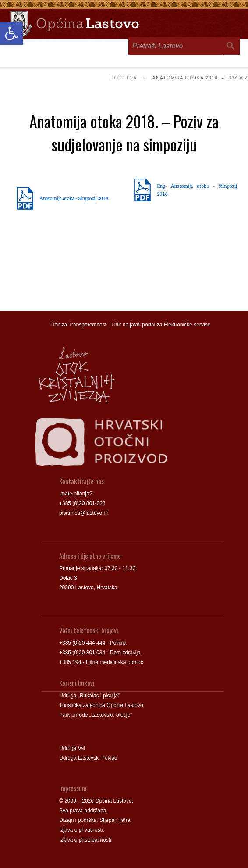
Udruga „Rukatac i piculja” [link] (89, 696)
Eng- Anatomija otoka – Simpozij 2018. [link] (197, 190)
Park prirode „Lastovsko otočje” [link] (96, 715)
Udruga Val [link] (72, 748)
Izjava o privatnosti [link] (81, 830)
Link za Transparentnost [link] (78, 325)
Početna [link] (124, 78)
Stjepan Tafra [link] (115, 820)
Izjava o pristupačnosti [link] (85, 840)
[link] (11, 33)
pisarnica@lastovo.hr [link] (84, 513)
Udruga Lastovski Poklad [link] (88, 758)
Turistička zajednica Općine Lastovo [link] (101, 705)
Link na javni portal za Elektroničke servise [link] (161, 325)
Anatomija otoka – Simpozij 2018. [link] (74, 198)
